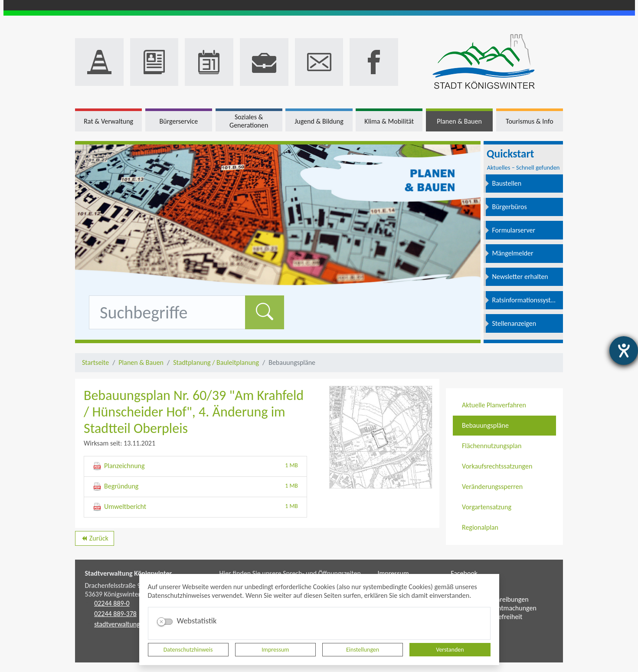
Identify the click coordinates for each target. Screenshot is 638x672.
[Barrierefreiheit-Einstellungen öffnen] (624, 351)
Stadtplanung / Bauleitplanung (216, 362)
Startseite (95, 362)
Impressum (275, 650)
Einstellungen (363, 650)
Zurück (94, 540)
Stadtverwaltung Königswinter (129, 573)
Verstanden (450, 650)
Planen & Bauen (141, 362)
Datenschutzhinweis (188, 650)
